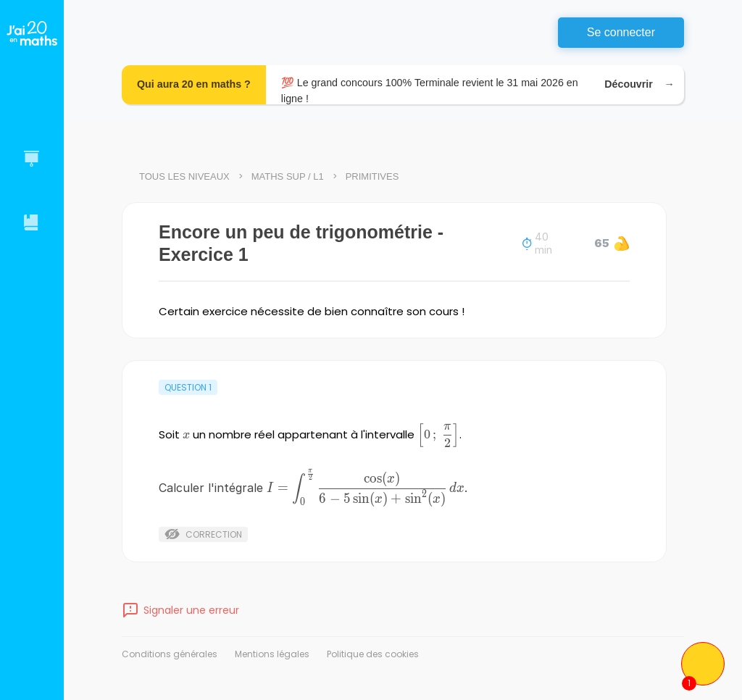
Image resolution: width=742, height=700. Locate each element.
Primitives (372, 176)
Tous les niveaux (184, 176)
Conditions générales (170, 654)
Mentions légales (272, 654)
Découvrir (637, 84)
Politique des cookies (373, 654)
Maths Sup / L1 (288, 176)
